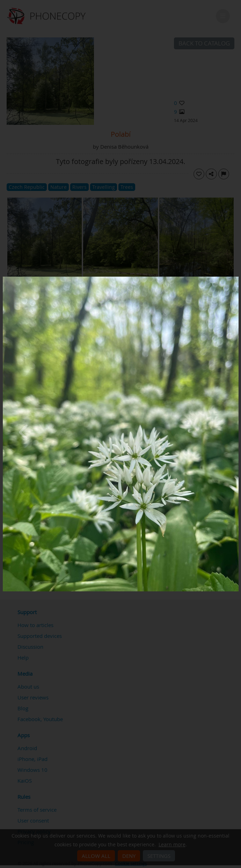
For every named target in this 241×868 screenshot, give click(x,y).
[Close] (237, 278)
